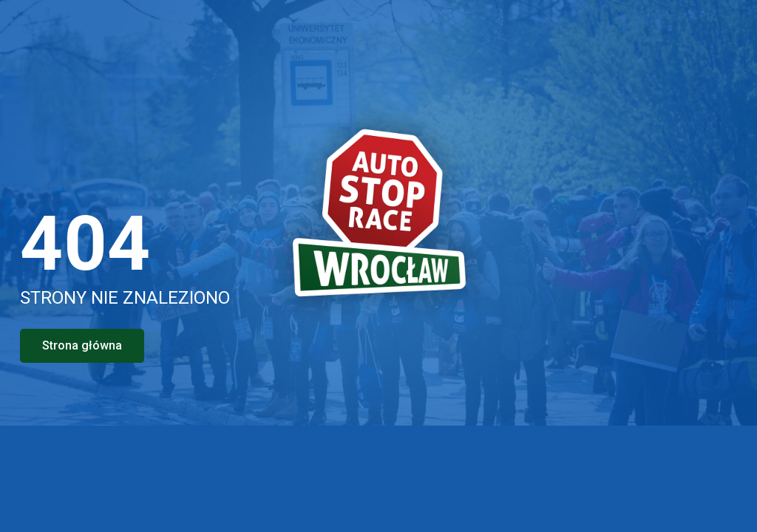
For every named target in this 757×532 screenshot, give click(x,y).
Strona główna (82, 345)
